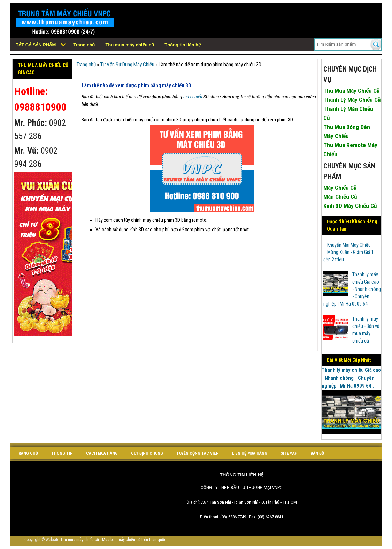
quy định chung (147, 453)
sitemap (289, 453)
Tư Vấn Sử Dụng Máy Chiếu (127, 65)
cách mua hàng (102, 453)
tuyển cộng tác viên (198, 453)
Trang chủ (84, 45)
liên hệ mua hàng (250, 453)
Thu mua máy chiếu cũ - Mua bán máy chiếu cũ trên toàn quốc (113, 540)
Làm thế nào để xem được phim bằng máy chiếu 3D (136, 85)
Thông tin (62, 453)
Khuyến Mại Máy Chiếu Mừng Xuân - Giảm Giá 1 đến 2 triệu (349, 252)
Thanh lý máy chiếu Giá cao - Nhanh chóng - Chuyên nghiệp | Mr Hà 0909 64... (352, 289)
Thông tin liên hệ (183, 45)
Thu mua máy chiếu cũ (130, 45)
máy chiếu (193, 97)
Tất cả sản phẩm (36, 45)
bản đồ (317, 453)
